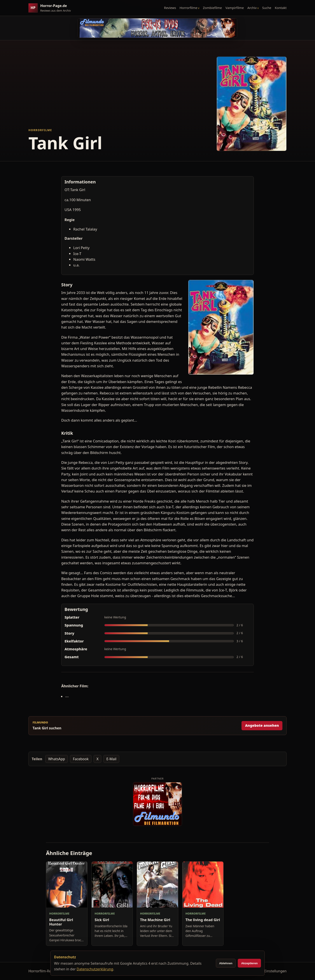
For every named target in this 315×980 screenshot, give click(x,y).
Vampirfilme (234, 8)
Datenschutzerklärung (95, 969)
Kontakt (281, 8)
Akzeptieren (249, 963)
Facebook (81, 759)
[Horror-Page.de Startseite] (51, 8)
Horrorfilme (188, 8)
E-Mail (111, 759)
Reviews (170, 8)
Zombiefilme (212, 8)
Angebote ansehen (262, 725)
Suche (267, 8)
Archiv (252, 8)
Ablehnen (226, 963)
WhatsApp (57, 759)
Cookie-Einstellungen (269, 971)
